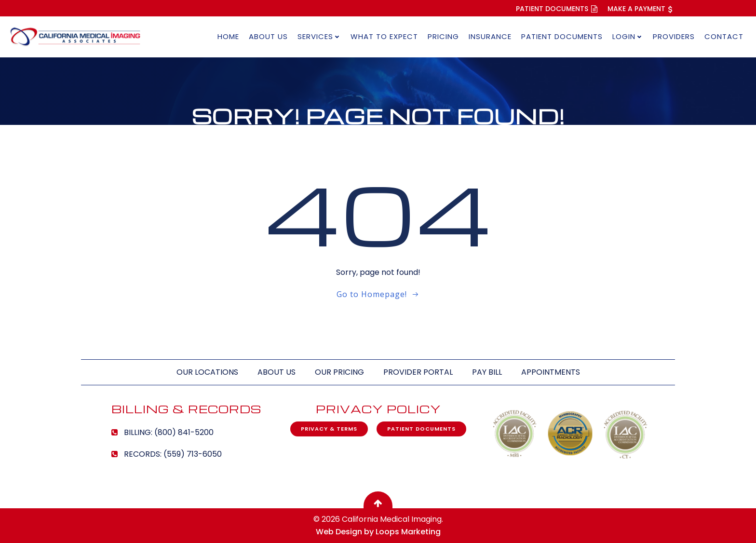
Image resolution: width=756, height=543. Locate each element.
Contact (724, 36)
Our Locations (207, 372)
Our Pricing (339, 372)
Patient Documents (562, 36)
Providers (674, 36)
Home (228, 36)
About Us (268, 36)
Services (319, 36)
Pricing (443, 36)
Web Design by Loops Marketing (378, 532)
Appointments (551, 372)
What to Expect (384, 36)
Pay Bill (487, 372)
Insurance (490, 36)
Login (628, 36)
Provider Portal (418, 372)
